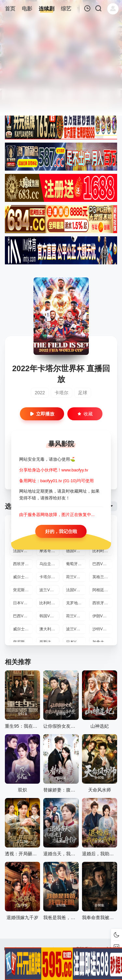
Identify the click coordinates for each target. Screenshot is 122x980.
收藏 (85, 414)
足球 (83, 393)
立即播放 (42, 414)
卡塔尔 (61, 393)
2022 (40, 393)
